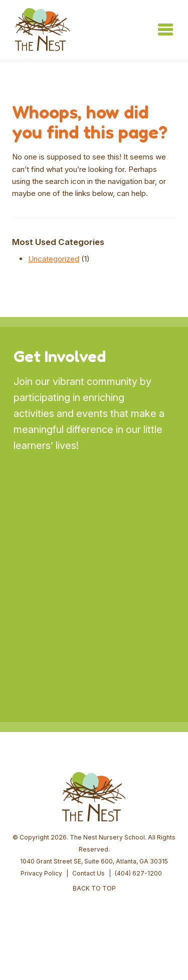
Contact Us (88, 873)
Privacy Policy (41, 873)
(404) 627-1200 (138, 873)
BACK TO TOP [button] (94, 888)
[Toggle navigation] (165, 29)
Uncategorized (54, 259)
